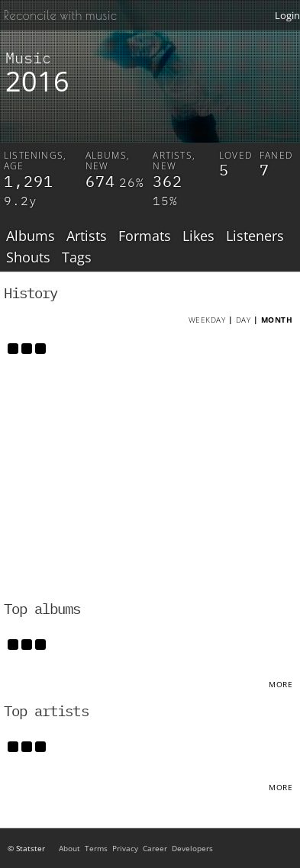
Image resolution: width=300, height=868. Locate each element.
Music (28, 58)
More (281, 684)
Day (244, 320)
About (69, 848)
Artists (87, 236)
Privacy (125, 848)
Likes (198, 236)
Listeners (255, 236)
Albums (31, 236)
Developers (192, 848)
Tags (77, 258)
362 (168, 181)
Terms (96, 848)
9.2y (21, 201)
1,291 (29, 181)
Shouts (28, 258)
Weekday (207, 320)
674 (100, 181)
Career (155, 848)
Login (287, 15)
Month (277, 320)
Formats (145, 236)
